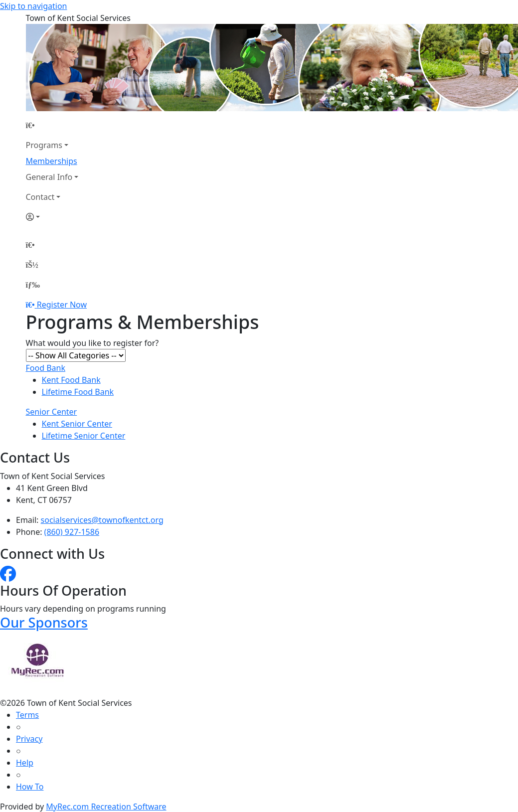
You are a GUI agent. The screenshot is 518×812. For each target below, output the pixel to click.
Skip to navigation (33, 6)
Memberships (52, 161)
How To (30, 787)
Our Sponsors (44, 622)
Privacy (29, 739)
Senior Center (52, 412)
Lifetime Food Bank (78, 392)
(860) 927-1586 (72, 532)
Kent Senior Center (77, 424)
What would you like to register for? (92, 343)
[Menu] (33, 285)
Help (25, 763)
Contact (40, 197)
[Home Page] (52, 125)
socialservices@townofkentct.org (102, 520)
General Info (49, 177)
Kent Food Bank (71, 380)
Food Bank (46, 368)
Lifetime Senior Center (84, 436)
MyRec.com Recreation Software (106, 807)
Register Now (62, 305)
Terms (27, 715)
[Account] (52, 217)
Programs (44, 145)
